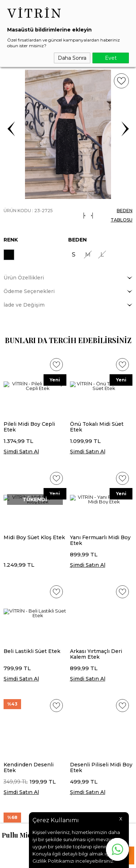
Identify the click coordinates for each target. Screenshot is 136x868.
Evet (111, 58)
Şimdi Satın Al (21, 452)
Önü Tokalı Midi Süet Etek (97, 427)
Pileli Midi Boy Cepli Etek (29, 427)
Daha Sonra (72, 58)
